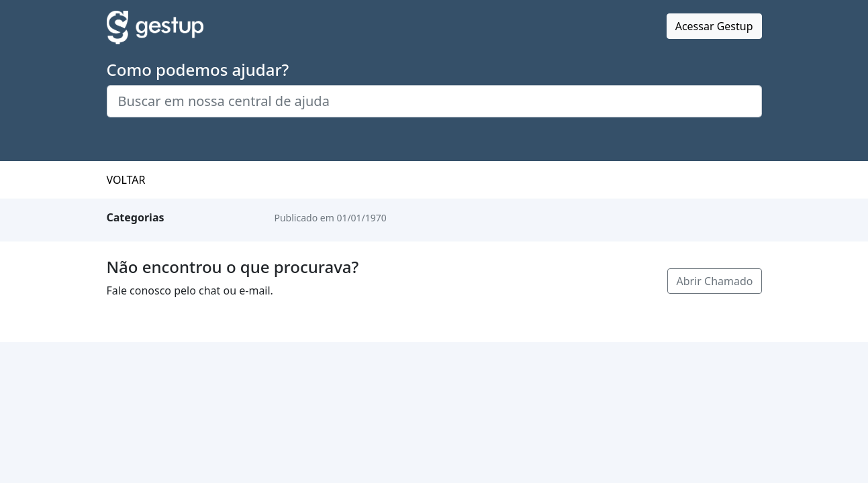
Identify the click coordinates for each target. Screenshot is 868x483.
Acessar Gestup (714, 26)
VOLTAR (126, 180)
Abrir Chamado (714, 281)
